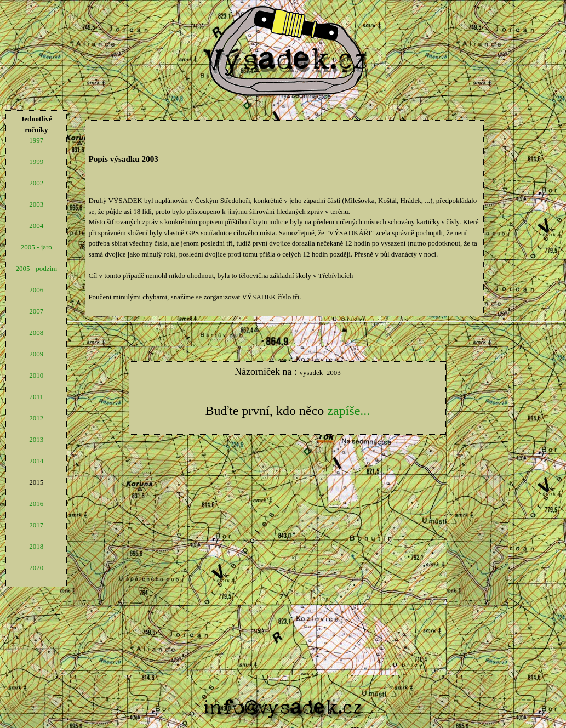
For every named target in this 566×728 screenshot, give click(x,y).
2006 (36, 290)
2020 (36, 568)
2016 (36, 504)
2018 (36, 546)
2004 (36, 226)
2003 (36, 204)
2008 (36, 332)
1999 (36, 161)
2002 (36, 183)
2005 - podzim (36, 268)
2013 (36, 439)
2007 (36, 311)
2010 (36, 375)
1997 (36, 140)
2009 (36, 354)
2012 (36, 418)
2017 (36, 525)
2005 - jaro (36, 247)
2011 (37, 397)
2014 (36, 461)
